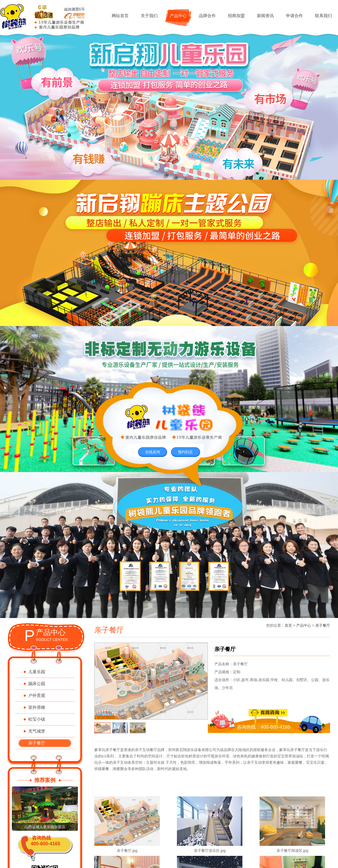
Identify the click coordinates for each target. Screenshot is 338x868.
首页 (288, 625)
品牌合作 (207, 16)
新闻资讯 (265, 16)
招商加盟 (236, 16)
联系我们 (323, 16)
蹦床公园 (37, 684)
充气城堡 (37, 731)
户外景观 (37, 695)
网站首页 (120, 16)
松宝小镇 (37, 719)
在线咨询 (153, 452)
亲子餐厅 (37, 743)
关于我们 (149, 16)
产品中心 (178, 16)
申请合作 (294, 16)
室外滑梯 (37, 707)
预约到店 (185, 452)
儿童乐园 (37, 672)
